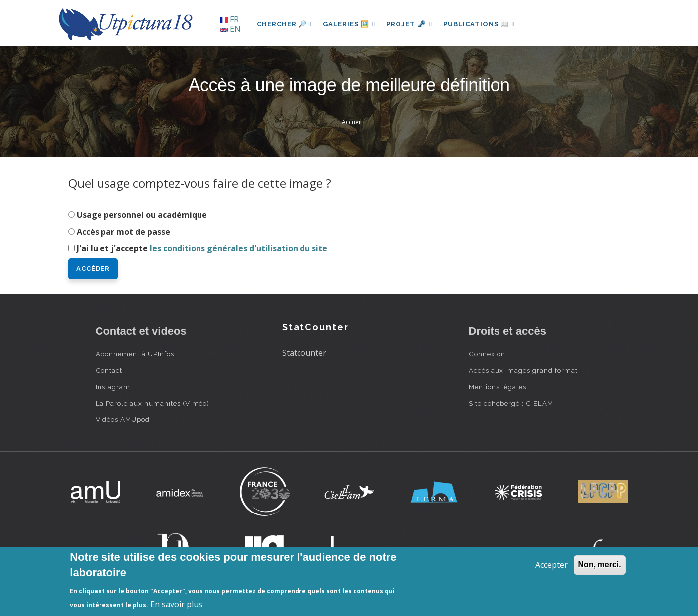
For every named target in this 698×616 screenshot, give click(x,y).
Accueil (352, 122)
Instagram (113, 387)
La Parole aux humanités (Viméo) (152, 403)
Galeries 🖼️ (349, 24)
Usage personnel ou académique (142, 215)
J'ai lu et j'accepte (202, 248)
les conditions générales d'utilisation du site (239, 248)
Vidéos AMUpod (123, 419)
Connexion (487, 354)
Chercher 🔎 (284, 24)
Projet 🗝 (411, 24)
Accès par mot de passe (123, 232)
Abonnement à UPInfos (135, 354)
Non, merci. (600, 565)
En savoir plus (176, 604)
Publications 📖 (482, 24)
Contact (109, 370)
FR (229, 19)
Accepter (551, 565)
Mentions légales (498, 387)
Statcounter (304, 353)
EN (230, 29)
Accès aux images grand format (523, 370)
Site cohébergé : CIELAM (511, 403)
